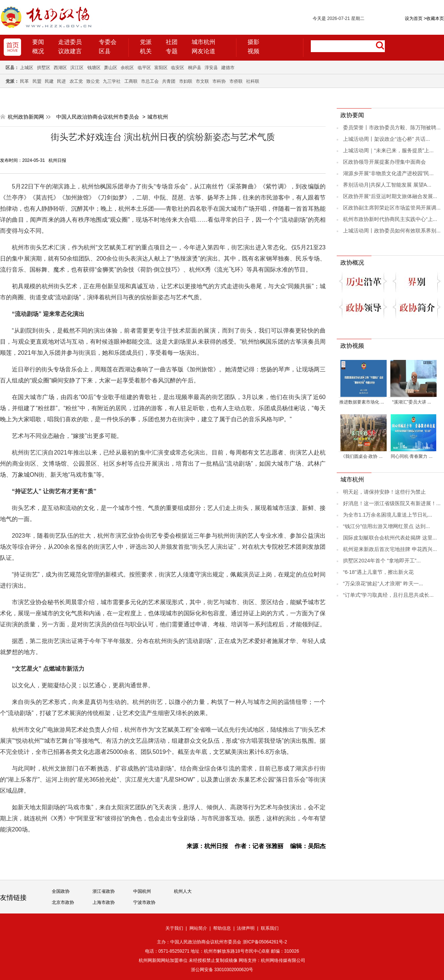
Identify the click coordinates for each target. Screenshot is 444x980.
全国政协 (61, 891)
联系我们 (270, 928)
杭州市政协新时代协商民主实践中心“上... (390, 219)
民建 (49, 81)
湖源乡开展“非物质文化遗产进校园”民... (388, 173)
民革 (24, 81)
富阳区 (161, 68)
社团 (172, 42)
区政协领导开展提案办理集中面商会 (384, 162)
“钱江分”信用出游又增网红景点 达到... (386, 526)
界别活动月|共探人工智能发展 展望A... (387, 185)
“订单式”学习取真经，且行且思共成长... (388, 595)
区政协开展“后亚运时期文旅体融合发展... (390, 196)
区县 (105, 51)
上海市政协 (104, 902)
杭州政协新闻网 (26, 117)
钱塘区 (94, 68)
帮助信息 (222, 928)
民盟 (37, 81)
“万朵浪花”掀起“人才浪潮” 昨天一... (383, 583)
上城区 (27, 68)
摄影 (253, 42)
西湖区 (60, 68)
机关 (146, 51)
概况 (38, 51)
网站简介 (198, 928)
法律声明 (246, 928)
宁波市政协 (144, 902)
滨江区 (77, 68)
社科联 (253, 81)
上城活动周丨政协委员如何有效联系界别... (392, 231)
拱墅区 (44, 68)
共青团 (169, 81)
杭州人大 (183, 891)
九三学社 (112, 81)
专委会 (108, 42)
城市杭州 (203, 42)
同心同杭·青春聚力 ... (412, 456)
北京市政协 (63, 902)
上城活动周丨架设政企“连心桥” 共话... (386, 139)
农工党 (76, 81)
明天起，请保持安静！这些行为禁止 (384, 492)
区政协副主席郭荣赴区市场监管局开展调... (392, 208)
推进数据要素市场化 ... (362, 402)
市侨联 (236, 81)
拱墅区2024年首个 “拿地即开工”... (382, 561)
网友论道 (203, 51)
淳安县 (211, 68)
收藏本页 (434, 18)
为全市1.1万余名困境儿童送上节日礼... (388, 515)
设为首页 (414, 18)
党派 (146, 42)
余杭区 (127, 68)
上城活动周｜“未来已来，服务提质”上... (388, 150)
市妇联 (186, 81)
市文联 (202, 81)
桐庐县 (195, 68)
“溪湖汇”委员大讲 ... (412, 402)
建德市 (228, 68)
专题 (172, 51)
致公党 (93, 81)
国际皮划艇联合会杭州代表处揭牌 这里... (390, 538)
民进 (61, 81)
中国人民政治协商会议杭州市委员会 (98, 117)
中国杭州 (142, 891)
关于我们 (174, 928)
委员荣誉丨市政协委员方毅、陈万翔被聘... (392, 127)
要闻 (38, 42)
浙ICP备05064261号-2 (265, 942)
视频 (253, 51)
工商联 (131, 81)
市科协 (219, 81)
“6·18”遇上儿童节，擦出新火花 (378, 572)
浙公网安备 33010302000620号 (222, 970)
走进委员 (70, 42)
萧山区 (111, 68)
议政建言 (70, 51)
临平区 (144, 68)
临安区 (178, 68)
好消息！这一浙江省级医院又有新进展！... (392, 503)
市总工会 (150, 81)
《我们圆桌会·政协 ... (362, 456)
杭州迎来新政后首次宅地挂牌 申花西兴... (390, 549)
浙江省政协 (104, 891)
